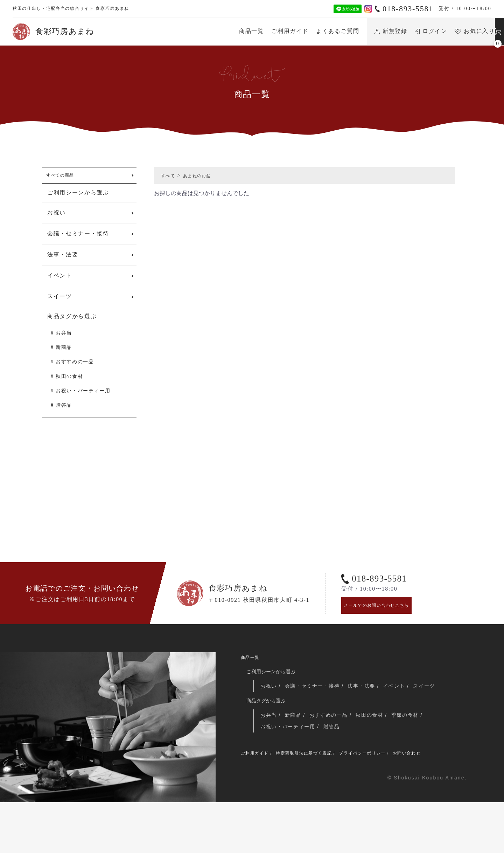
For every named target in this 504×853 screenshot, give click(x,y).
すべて (170, 175)
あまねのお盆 (206, 175)
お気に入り (408, 31)
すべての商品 (66, 177)
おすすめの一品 (75, 366)
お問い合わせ (449, 803)
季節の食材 (413, 762)
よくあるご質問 (271, 31)
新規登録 (324, 31)
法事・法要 (63, 259)
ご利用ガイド (223, 31)
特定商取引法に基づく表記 (320, 803)
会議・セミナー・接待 (78, 238)
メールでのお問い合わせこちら (388, 645)
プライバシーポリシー (393, 803)
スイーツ (60, 301)
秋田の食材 (69, 381)
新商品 (64, 352)
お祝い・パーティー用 (83, 395)
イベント (60, 280)
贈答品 (64, 410)
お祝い (57, 217)
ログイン (365, 31)
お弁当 (64, 338)
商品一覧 (185, 31)
